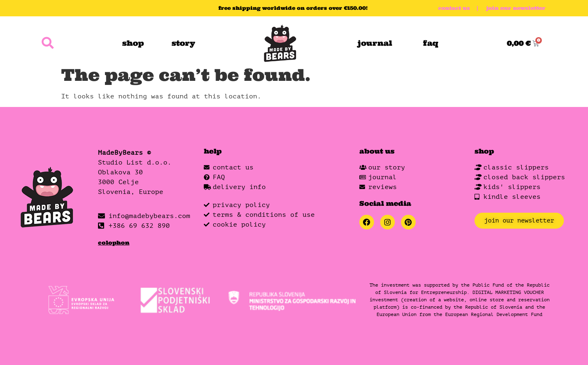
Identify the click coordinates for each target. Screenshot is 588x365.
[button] (48, 43)
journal (375, 43)
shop (133, 43)
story (183, 43)
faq (431, 43)
